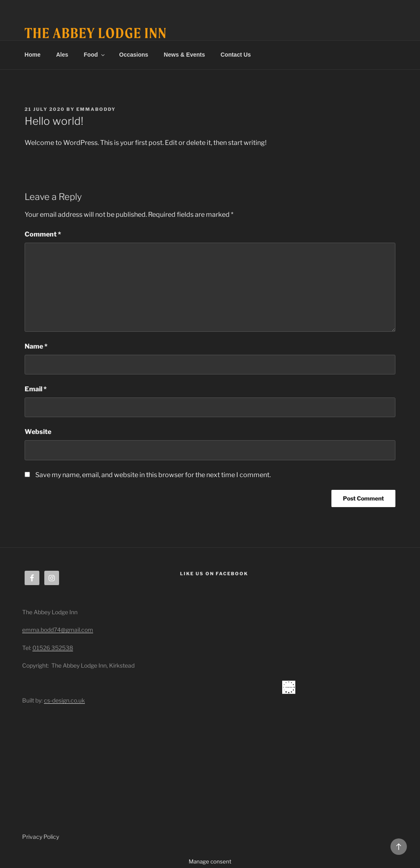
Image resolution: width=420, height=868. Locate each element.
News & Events (184, 55)
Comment (43, 234)
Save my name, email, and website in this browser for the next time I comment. (153, 475)
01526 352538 (53, 648)
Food (95, 55)
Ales (62, 55)
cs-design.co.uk (64, 700)
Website (38, 432)
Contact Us (236, 55)
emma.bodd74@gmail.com (58, 630)
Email (36, 389)
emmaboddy (96, 109)
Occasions (134, 55)
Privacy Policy (41, 837)
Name (36, 346)
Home (33, 55)
